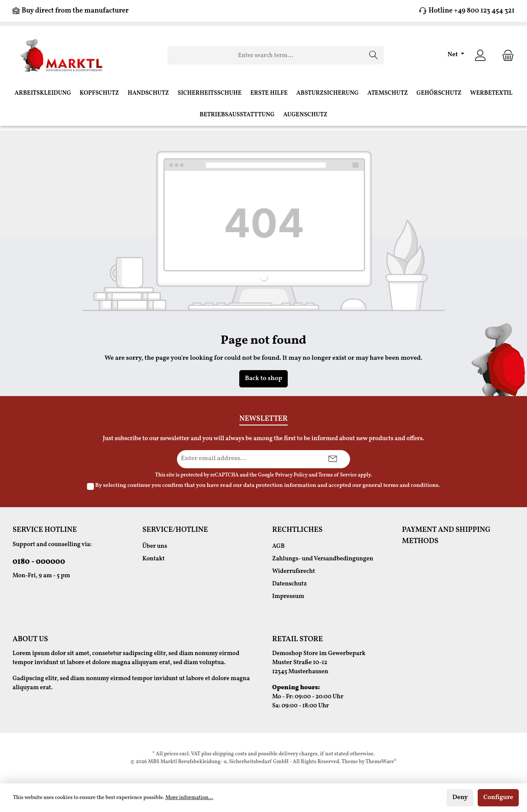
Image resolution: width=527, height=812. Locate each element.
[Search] (374, 55)
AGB (278, 546)
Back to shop (263, 379)
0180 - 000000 (39, 562)
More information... (189, 798)
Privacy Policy (291, 475)
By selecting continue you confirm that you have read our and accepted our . (268, 486)
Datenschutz (289, 584)
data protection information (280, 486)
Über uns (155, 546)
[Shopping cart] (505, 56)
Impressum (288, 596)
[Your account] (480, 56)
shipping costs (230, 754)
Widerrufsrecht (294, 571)
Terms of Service (338, 475)
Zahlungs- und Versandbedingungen (323, 559)
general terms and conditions (400, 486)
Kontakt (154, 559)
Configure (498, 798)
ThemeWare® (381, 762)
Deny (460, 798)
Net (453, 55)
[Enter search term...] (266, 55)
